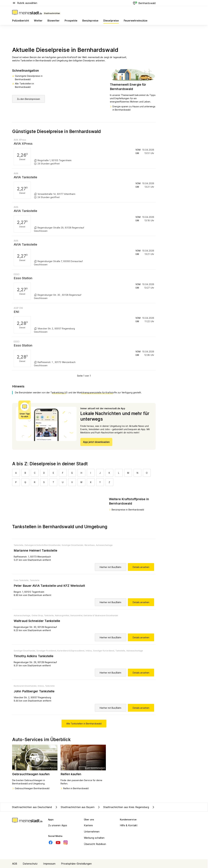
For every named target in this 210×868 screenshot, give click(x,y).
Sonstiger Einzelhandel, (73, 545)
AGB (15, 864)
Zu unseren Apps (58, 825)
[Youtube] (58, 842)
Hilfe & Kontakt (129, 825)
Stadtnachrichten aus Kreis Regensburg (123, 807)
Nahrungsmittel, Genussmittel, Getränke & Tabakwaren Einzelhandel (86, 615)
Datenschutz (30, 864)
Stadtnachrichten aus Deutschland (32, 807)
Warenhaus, (90, 545)
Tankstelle (35, 580)
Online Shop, (38, 615)
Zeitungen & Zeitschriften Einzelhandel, (43, 545)
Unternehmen (92, 832)
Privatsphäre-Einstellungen (76, 864)
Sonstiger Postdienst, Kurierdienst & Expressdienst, (61, 651)
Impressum (49, 864)
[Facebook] (51, 842)
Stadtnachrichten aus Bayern (74, 807)
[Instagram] (66, 842)
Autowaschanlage (104, 545)
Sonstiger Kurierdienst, (104, 651)
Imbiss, (89, 651)
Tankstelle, (19, 545)
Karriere (88, 825)
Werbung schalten (94, 838)
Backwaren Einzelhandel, (25, 686)
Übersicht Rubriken (95, 844)
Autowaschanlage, (22, 615)
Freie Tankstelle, (21, 580)
